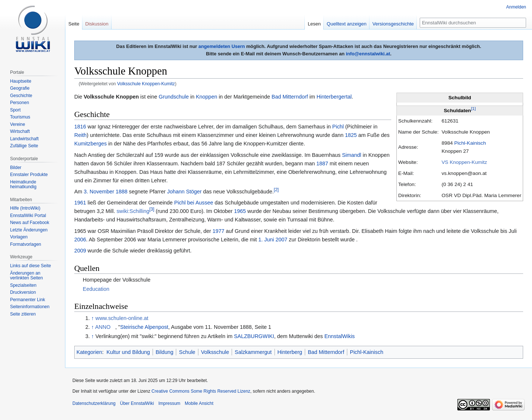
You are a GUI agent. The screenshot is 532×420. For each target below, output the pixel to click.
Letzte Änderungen (29, 230)
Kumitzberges (91, 144)
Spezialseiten (23, 285)
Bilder (16, 168)
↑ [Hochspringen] (93, 318)
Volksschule (215, 352)
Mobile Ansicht (199, 403)
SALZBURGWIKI (254, 336)
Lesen (314, 24)
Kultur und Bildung (128, 352)
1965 (240, 211)
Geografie (20, 88)
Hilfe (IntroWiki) (25, 208)
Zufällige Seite (24, 146)
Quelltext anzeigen (347, 24)
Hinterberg (290, 352)
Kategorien (89, 352)
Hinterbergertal (334, 97)
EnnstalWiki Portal (28, 216)
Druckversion (23, 292)
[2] (276, 190)
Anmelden (516, 7)
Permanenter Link (28, 300)
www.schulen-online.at (122, 318)
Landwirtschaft (24, 139)
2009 (80, 251)
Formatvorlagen (25, 244)
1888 (122, 192)
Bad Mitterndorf (290, 97)
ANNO (103, 327)
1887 (322, 163)
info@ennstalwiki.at (368, 54)
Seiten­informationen (30, 307)
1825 (351, 135)
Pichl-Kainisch (470, 143)
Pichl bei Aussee (194, 203)
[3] (152, 210)
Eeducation (96, 289)
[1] (473, 109)
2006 (80, 240)
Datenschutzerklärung (94, 403)
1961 (80, 203)
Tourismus (20, 117)
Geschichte (21, 96)
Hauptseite (21, 81)
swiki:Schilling (133, 211)
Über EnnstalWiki (137, 403)
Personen (19, 103)
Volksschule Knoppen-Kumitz (146, 84)
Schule (187, 352)
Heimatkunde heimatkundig (23, 185)
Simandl (352, 155)
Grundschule (174, 97)
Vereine (18, 124)
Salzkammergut (253, 352)
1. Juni (266, 240)
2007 (282, 240)
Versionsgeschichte (393, 24)
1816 (80, 127)
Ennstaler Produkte (29, 175)
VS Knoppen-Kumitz (464, 162)
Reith (81, 135)
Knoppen (207, 97)
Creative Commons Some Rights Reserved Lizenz (201, 391)
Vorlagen (19, 237)
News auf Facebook (30, 223)
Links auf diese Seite (30, 266)
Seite (74, 24)
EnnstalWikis (340, 336)
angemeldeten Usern (222, 46)
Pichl (338, 127)
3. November (99, 192)
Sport (15, 110)
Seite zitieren (23, 314)
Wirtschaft (20, 131)
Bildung (164, 352)
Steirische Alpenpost (144, 327)
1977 (218, 231)
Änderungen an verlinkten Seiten (26, 276)
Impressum (169, 403)
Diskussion (97, 24)
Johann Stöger (184, 192)
